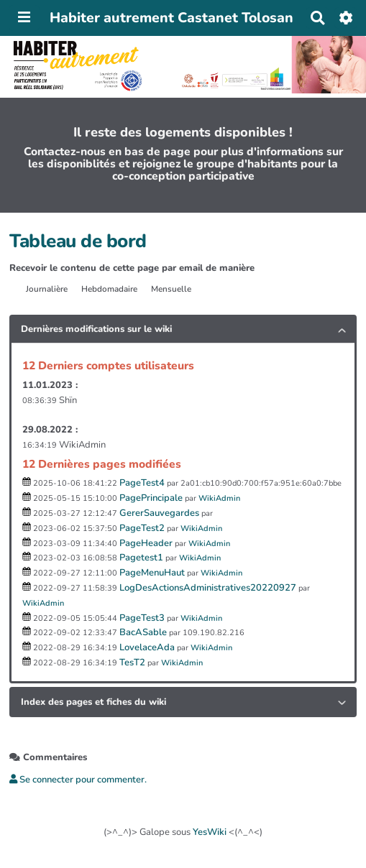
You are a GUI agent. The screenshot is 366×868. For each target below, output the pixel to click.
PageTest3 (142, 618)
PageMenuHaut (152, 573)
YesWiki (210, 832)
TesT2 (132, 662)
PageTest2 (142, 528)
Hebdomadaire (109, 289)
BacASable (143, 632)
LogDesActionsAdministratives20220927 (208, 588)
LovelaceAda (147, 647)
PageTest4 (142, 483)
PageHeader (146, 543)
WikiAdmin (219, 498)
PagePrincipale (151, 498)
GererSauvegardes (159, 513)
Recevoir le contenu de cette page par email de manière (132, 268)
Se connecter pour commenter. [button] (78, 780)
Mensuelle (171, 289)
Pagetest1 (141, 558)
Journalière (47, 289)
